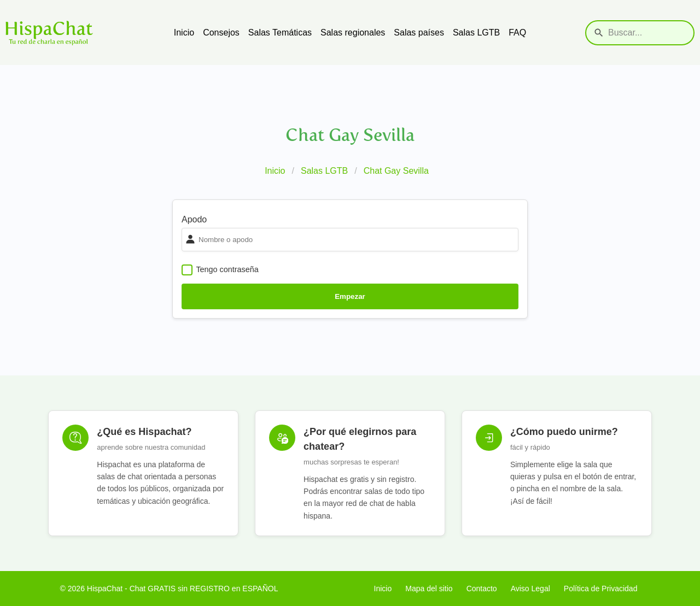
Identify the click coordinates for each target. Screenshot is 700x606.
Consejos (221, 33)
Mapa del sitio (429, 589)
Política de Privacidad (601, 589)
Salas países (419, 33)
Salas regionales (353, 33)
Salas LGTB (476, 33)
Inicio (184, 33)
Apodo (194, 219)
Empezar (350, 296)
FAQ (517, 33)
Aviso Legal (530, 589)
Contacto (482, 589)
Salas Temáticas (280, 33)
